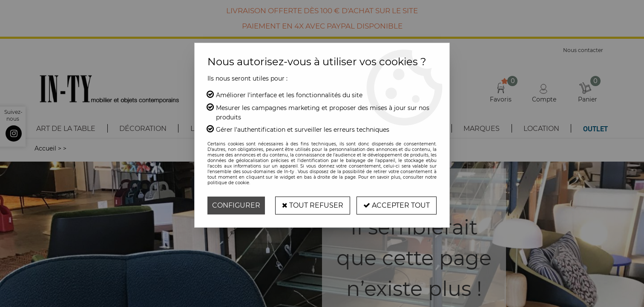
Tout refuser (313, 205)
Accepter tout (397, 205)
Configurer (236, 205)
